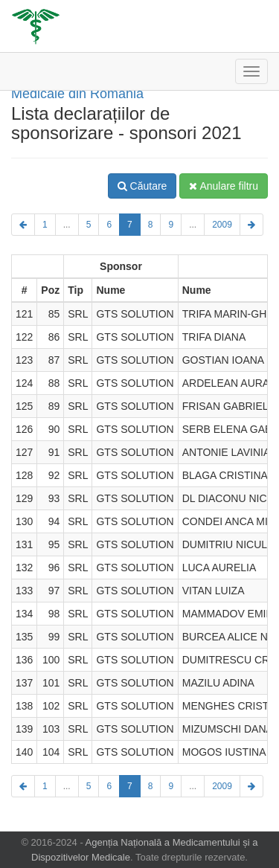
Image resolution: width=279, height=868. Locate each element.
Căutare (142, 186)
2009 (222, 225)
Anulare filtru (224, 186)
